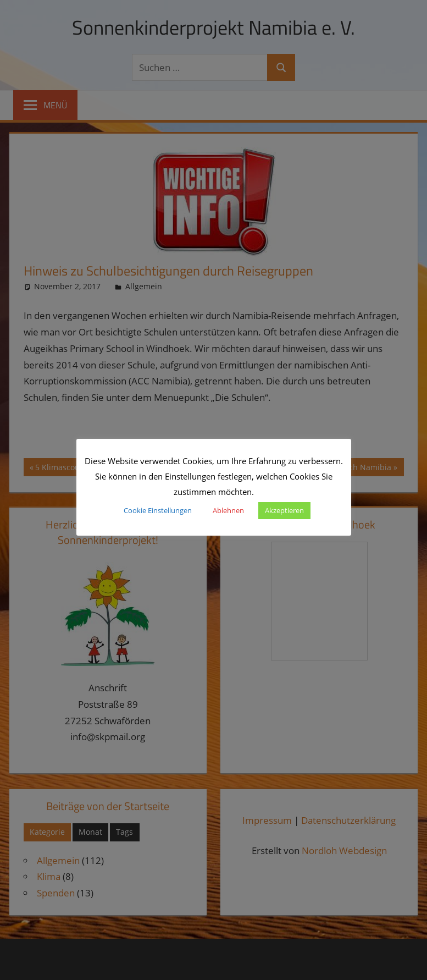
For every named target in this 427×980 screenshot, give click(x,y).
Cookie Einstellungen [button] (158, 510)
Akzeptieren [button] (284, 510)
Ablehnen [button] (228, 510)
